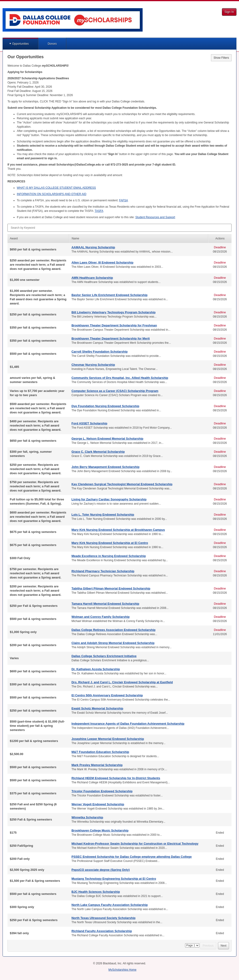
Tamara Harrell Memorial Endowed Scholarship (105, 604)
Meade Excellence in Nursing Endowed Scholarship (109, 556)
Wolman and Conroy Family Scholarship (100, 617)
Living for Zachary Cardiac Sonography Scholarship (109, 499)
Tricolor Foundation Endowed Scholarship (102, 791)
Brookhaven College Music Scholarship (100, 830)
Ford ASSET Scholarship (89, 423)
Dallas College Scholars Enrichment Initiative (104, 656)
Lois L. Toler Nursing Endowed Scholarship (103, 515)
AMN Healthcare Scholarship (92, 278)
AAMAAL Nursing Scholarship (93, 247)
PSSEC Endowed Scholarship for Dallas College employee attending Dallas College (132, 857)
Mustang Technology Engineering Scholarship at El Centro (114, 879)
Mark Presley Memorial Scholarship (97, 765)
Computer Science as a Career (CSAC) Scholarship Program (115, 391)
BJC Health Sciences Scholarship (96, 892)
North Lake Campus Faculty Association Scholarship (110, 905)
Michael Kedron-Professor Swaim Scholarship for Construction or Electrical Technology (135, 844)
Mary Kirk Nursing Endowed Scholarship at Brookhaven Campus (118, 530)
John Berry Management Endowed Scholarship (105, 467)
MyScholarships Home (122, 970)
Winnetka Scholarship (87, 817)
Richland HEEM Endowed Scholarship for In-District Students (116, 778)
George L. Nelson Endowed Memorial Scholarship (107, 439)
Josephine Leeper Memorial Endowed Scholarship (108, 739)
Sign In (229, 12)
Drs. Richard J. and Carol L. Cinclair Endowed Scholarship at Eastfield (122, 682)
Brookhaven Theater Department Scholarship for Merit (111, 338)
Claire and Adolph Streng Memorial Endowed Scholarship (113, 643)
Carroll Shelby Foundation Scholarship (100, 352)
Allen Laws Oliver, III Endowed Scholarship (102, 262)
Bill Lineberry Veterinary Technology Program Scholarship (113, 312)
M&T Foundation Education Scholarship (100, 752)
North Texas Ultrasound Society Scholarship (103, 918)
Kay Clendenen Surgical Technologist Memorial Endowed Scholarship (122, 484)
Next (223, 946)
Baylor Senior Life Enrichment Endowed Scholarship (109, 295)
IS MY (56, 188)
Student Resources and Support (155, 217)
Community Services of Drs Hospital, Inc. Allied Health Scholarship (120, 378)
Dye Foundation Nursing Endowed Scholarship (105, 406)
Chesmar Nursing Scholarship (93, 365)
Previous (208, 946)
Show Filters (221, 58)
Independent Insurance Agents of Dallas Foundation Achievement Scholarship (128, 724)
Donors (52, 44)
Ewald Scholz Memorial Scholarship (97, 708)
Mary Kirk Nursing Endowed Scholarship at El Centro (110, 543)
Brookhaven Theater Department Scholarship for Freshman (114, 325)
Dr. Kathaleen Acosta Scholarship (96, 669)
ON (52, 194)
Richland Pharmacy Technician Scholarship (103, 571)
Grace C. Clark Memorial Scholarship (98, 452)
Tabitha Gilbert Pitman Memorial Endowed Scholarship (111, 588)
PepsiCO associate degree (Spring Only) (100, 870)
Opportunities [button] (20, 44)
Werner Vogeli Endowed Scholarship (98, 804)
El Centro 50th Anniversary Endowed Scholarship (107, 695)
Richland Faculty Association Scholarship (102, 931)
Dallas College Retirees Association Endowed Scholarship (113, 630)
